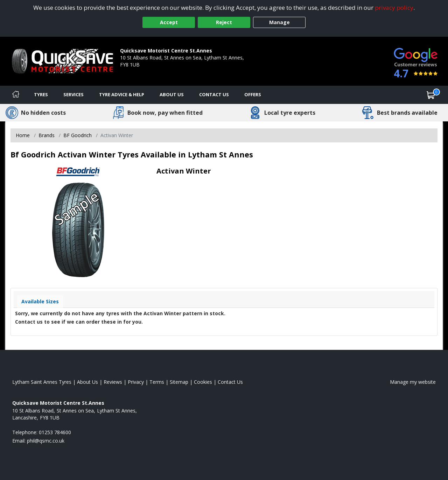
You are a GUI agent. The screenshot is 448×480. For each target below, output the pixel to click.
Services (73, 94)
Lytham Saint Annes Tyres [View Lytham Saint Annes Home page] (42, 382)
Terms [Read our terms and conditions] (157, 382)
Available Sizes (40, 301)
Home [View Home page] (23, 135)
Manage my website (413, 382)
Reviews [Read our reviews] (113, 382)
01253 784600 (136, 72)
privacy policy (394, 8)
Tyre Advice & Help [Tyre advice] (122, 94)
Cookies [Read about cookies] (203, 382)
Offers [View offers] (253, 94)
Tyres (41, 94)
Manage (279, 22)
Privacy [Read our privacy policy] (136, 382)
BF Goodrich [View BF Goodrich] (78, 135)
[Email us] (46, 441)
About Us (172, 94)
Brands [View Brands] (47, 135)
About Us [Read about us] (87, 382)
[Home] (16, 95)
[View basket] (431, 95)
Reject (224, 22)
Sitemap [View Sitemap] (179, 382)
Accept (169, 22)
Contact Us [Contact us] (214, 94)
